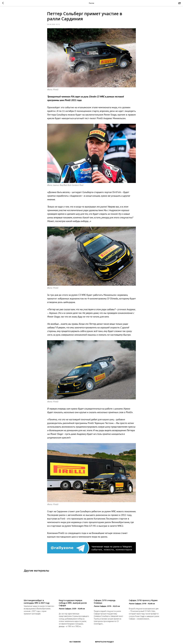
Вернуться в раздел (104, 642)
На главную (75, 642)
